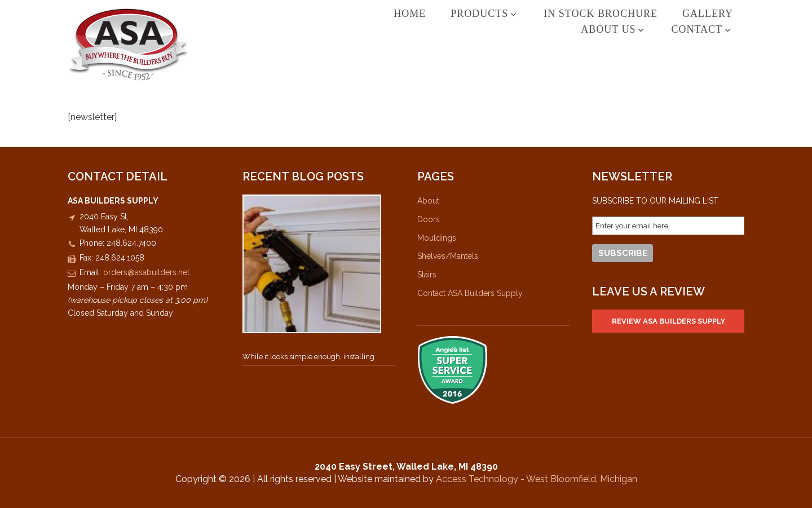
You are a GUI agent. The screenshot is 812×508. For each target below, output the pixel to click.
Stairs (427, 275)
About (428, 201)
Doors (429, 219)
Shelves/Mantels (448, 256)
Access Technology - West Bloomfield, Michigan (537, 479)
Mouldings (437, 238)
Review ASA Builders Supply (668, 321)
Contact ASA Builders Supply (470, 293)
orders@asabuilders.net (146, 272)
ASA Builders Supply (128, 44)
